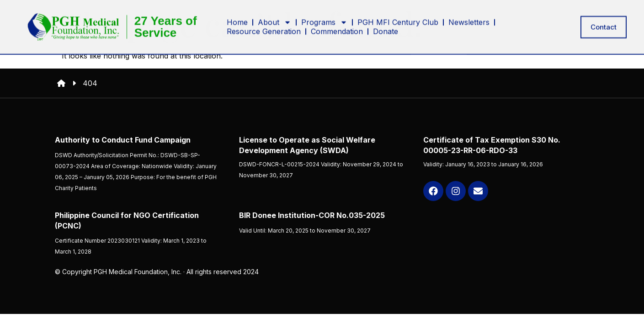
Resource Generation (264, 25)
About (274, 16)
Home (237, 16)
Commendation (337, 25)
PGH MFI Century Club (398, 16)
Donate (386, 25)
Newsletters (469, 16)
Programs (324, 16)
